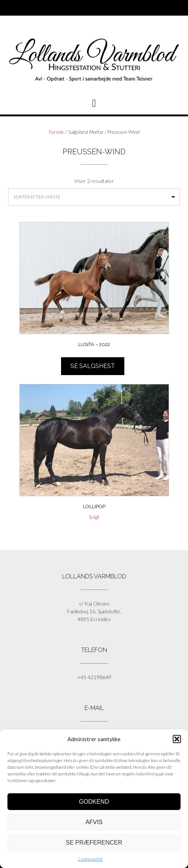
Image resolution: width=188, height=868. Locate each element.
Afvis (94, 822)
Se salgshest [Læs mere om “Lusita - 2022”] (93, 366)
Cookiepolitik (90, 859)
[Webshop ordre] (94, 197)
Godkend (94, 802)
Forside (56, 132)
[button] (177, 739)
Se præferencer (94, 843)
